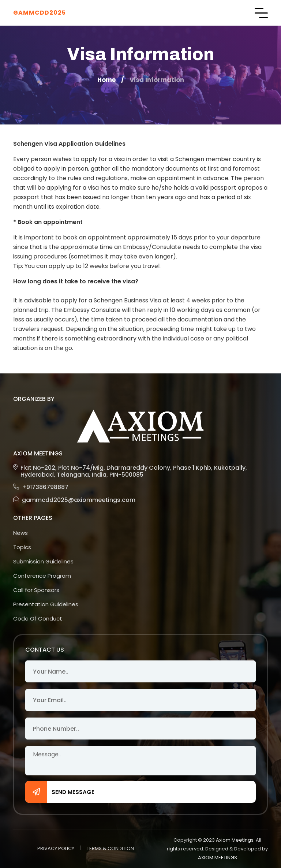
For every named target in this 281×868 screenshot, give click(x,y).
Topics (22, 547)
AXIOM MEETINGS (218, 858)
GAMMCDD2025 (40, 13)
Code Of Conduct (38, 619)
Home (106, 80)
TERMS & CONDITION (110, 848)
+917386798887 (41, 487)
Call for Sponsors (36, 590)
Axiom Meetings (235, 840)
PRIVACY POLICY (56, 848)
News (20, 533)
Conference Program (42, 576)
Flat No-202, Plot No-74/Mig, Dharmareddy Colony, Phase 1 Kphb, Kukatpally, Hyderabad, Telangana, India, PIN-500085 (130, 471)
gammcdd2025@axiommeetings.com (74, 500)
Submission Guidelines (43, 561)
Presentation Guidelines (46, 604)
